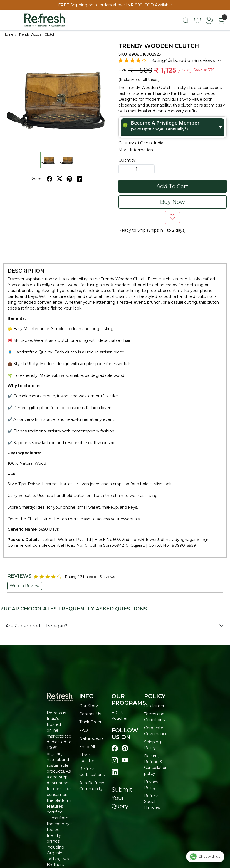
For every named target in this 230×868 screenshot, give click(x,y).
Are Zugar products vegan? (36, 626)
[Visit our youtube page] (125, 761)
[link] (186, 20)
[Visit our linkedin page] (115, 772)
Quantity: (127, 160)
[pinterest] (70, 179)
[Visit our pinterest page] (125, 749)
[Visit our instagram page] (115, 761)
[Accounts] (209, 20)
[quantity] (137, 169)
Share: (36, 179)
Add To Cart (172, 186)
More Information (136, 150)
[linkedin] (80, 179)
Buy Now (172, 202)
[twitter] (60, 179)
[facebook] (50, 179)
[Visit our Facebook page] (115, 749)
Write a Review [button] (25, 586)
